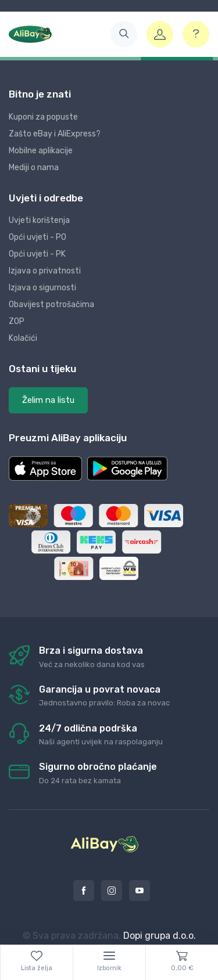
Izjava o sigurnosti (42, 288)
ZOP (17, 321)
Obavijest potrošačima (51, 305)
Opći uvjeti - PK (37, 254)
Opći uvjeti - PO (37, 237)
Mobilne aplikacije (41, 151)
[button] (124, 34)
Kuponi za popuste (43, 117)
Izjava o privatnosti (45, 271)
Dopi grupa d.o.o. (160, 936)
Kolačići (23, 338)
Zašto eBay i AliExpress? (55, 134)
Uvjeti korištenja (39, 220)
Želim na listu (48, 400)
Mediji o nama (34, 167)
